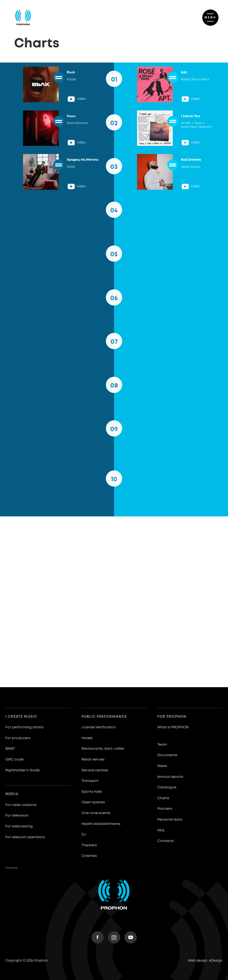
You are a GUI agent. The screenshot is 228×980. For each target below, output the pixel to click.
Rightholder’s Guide (22, 770)
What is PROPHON (173, 727)
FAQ (161, 830)
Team (162, 745)
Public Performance (104, 717)
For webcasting (19, 826)
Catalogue (167, 787)
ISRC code (14, 760)
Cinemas (89, 856)
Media (12, 794)
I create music (21, 717)
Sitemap (12, 868)
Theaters (89, 845)
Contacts (166, 841)
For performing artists (25, 727)
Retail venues (93, 760)
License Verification (99, 727)
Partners (165, 809)
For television (17, 816)
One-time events (96, 813)
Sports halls (92, 792)
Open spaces (93, 802)
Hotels (87, 738)
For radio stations (21, 805)
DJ (84, 835)
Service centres (95, 770)
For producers (18, 738)
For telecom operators (25, 837)
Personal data (170, 820)
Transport (90, 781)
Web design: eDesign (205, 961)
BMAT (10, 749)
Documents (167, 755)
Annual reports (170, 777)
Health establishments (101, 824)
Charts (163, 798)
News (162, 766)
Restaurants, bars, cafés (103, 749)
